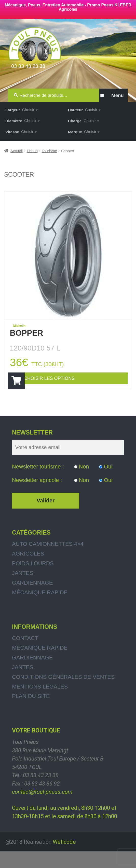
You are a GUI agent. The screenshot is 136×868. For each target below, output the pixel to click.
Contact (25, 655)
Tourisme (49, 151)
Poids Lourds (33, 580)
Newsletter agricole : (37, 497)
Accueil (17, 151)
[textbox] (30, 110)
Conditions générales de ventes (63, 694)
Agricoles (28, 570)
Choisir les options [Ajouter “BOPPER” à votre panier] (67, 385)
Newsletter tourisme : (38, 483)
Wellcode (64, 858)
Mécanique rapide (40, 609)
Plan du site (31, 713)
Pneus (32, 151)
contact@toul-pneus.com (42, 808)
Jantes (23, 590)
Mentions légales (40, 703)
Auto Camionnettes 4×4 (48, 560)
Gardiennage (32, 599)
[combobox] (30, 110)
